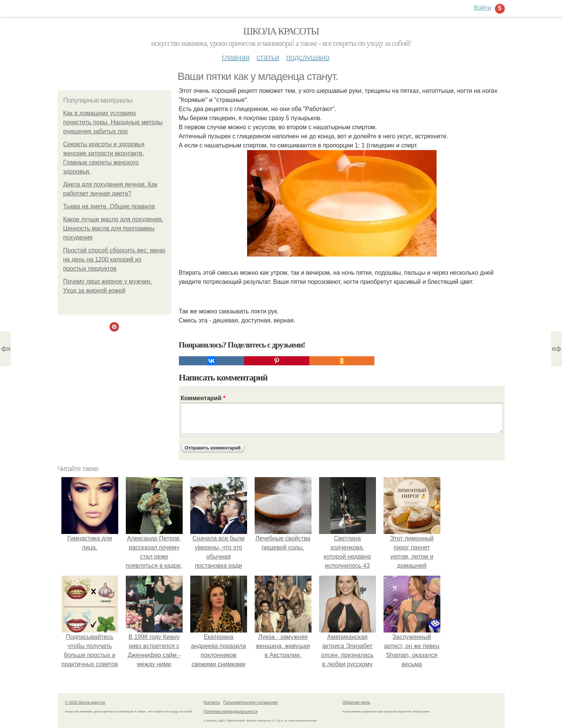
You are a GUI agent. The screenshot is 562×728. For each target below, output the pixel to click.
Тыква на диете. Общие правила (109, 206)
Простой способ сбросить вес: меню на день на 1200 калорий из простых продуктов (114, 259)
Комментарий (203, 398)
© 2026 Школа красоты (85, 702)
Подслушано (308, 57)
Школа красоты (281, 31)
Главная (236, 57)
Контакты (212, 702)
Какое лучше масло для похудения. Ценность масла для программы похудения (113, 228)
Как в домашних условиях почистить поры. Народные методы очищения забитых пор (113, 122)
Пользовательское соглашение (250, 702)
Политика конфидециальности (231, 712)
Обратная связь (357, 702)
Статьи (268, 57)
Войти (483, 8)
